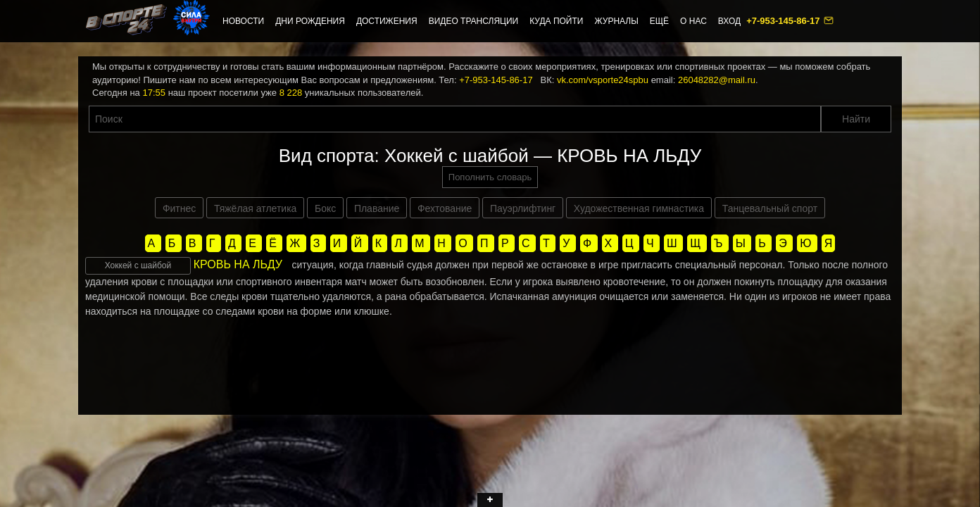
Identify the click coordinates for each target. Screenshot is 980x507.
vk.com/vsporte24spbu (603, 80)
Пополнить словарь (490, 177)
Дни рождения (310, 21)
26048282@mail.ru (717, 80)
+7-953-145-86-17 (784, 21)
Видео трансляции (474, 21)
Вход (729, 21)
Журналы (616, 21)
